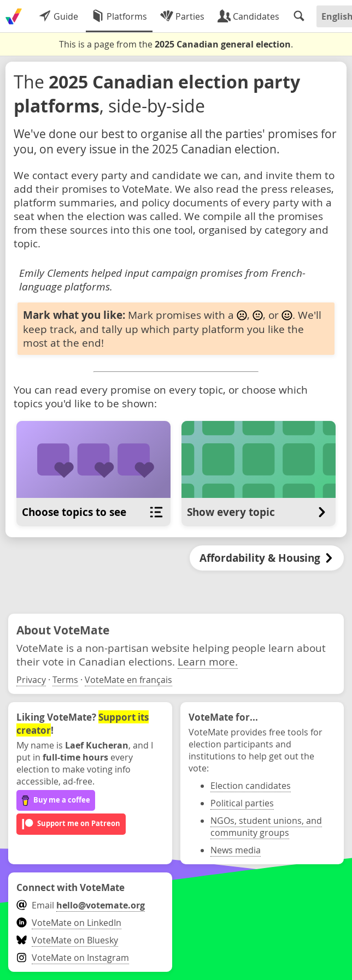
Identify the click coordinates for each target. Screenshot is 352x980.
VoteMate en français (128, 680)
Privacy (31, 680)
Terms (65, 680)
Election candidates (251, 786)
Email (81, 905)
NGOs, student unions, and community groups (266, 827)
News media (236, 850)
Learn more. (208, 661)
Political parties (242, 803)
